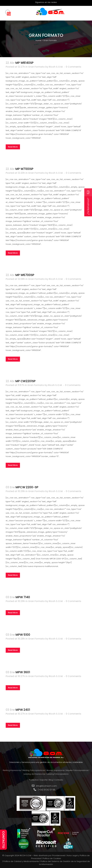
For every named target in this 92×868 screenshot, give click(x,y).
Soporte (44, 780)
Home (38, 40)
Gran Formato (36, 67)
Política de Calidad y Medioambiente (21, 861)
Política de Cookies (52, 858)
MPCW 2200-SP (27, 487)
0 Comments (73, 67)
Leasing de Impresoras (34, 774)
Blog (51, 780)
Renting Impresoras (12, 770)
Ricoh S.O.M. (56, 67)
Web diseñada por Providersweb (49, 855)
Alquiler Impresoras (56, 770)
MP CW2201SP (26, 381)
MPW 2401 (23, 710)
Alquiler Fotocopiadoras (77, 770)
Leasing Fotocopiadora (58, 774)
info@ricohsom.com (47, 786)
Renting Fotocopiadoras (34, 770)
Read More (13, 147)
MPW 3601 (23, 672)
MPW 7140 (23, 597)
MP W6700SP (25, 275)
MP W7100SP (24, 169)
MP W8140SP (24, 63)
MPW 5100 (23, 635)
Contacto (59, 780)
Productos (34, 780)
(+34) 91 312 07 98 (46, 790)
